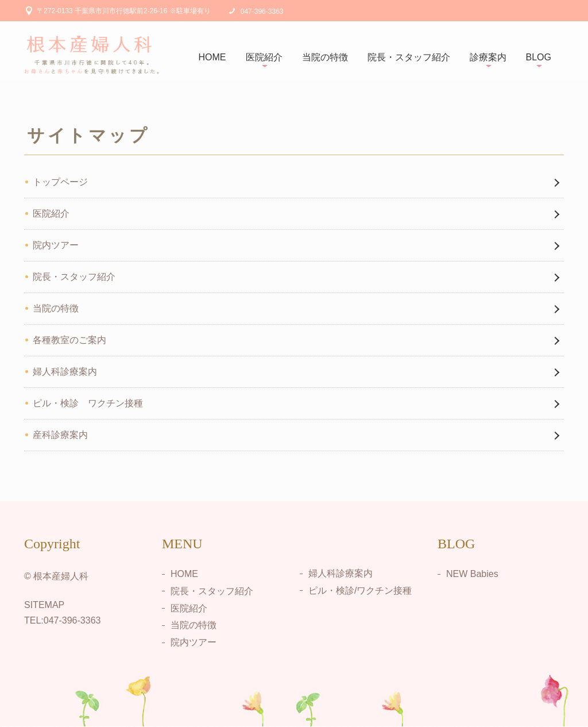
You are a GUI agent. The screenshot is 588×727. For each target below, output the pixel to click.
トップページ (60, 182)
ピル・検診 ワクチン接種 (88, 403)
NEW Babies (472, 574)
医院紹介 (264, 57)
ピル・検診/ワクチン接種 (360, 591)
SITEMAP (44, 605)
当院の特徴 (325, 57)
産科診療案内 (60, 435)
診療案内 (488, 57)
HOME (212, 57)
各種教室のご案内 (69, 340)
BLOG (539, 57)
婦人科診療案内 (65, 372)
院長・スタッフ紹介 (409, 57)
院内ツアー (56, 245)
